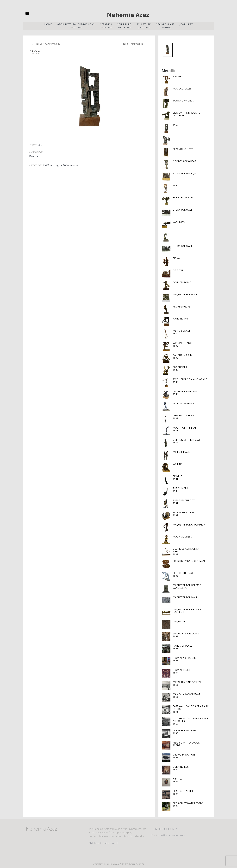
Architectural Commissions (76, 25)
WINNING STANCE (192, 344)
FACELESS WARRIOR (184, 403)
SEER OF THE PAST (192, 574)
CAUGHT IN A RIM (192, 356)
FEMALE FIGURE (182, 306)
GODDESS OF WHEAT (184, 161)
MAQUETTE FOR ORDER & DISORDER (187, 610)
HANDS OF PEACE (192, 646)
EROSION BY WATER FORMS (192, 804)
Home (48, 24)
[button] (32, 13)
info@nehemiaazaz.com (172, 834)
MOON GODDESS (182, 536)
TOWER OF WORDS (183, 100)
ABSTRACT (192, 780)
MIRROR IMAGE (181, 451)
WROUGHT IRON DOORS (192, 634)
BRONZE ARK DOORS (192, 659)
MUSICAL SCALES (182, 88)
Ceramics (106, 25)
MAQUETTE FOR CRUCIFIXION (189, 524)
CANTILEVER (180, 221)
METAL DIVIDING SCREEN (192, 683)
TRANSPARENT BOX (192, 501)
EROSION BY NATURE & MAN (189, 560)
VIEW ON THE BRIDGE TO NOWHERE (187, 113)
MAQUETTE (179, 621)
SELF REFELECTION (192, 513)
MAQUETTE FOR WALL (185, 294)
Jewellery (186, 24)
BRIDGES (178, 76)
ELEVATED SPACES (183, 197)
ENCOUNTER (192, 368)
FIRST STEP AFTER (192, 792)
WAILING (178, 463)
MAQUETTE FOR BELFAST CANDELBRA (187, 586)
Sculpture (124, 25)
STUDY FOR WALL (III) (185, 173)
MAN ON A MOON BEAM (192, 695)
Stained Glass (165, 25)
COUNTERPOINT (182, 282)
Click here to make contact (103, 842)
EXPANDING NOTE (183, 148)
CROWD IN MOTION (192, 755)
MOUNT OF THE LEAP (192, 428)
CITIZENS (178, 270)
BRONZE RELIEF (192, 671)
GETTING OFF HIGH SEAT (192, 441)
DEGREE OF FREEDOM (192, 392)
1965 (175, 124)
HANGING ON (180, 318)
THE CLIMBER (192, 489)
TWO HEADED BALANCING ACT (192, 380)
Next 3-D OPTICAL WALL (192, 743)
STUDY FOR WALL (183, 209)
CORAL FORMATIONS (192, 731)
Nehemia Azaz (128, 14)
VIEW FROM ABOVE (192, 416)
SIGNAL (177, 257)
